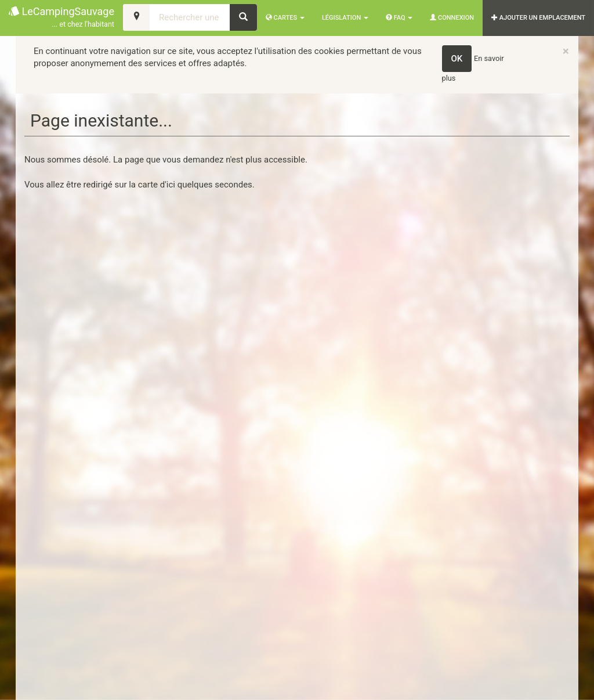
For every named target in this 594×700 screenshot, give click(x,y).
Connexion (452, 18)
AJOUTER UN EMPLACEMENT (538, 18)
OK (457, 59)
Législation (345, 18)
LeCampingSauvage (61, 18)
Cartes (285, 18)
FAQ (399, 18)
